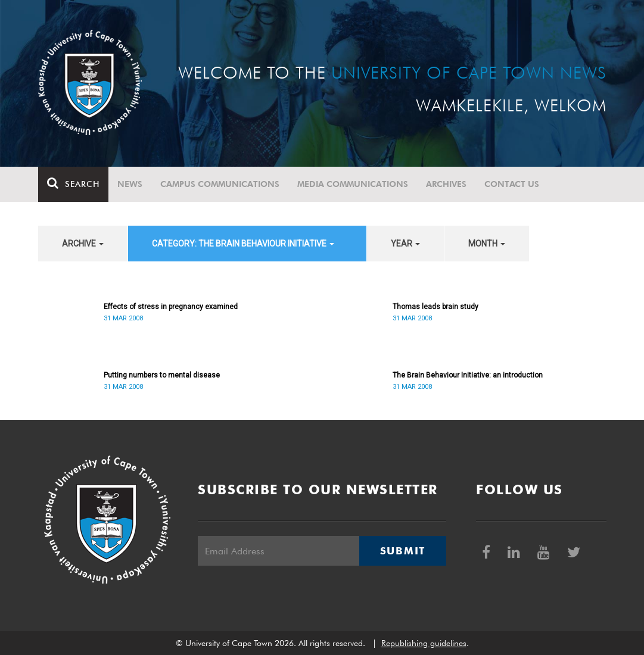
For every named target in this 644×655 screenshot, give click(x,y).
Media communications (353, 184)
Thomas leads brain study (435, 307)
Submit (403, 551)
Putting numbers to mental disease (162, 375)
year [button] (405, 244)
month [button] (487, 244)
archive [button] (83, 244)
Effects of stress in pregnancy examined (171, 307)
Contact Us (512, 184)
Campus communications (220, 184)
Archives (446, 184)
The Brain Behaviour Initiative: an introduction (468, 375)
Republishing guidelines (424, 643)
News (130, 184)
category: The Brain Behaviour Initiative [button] (243, 244)
